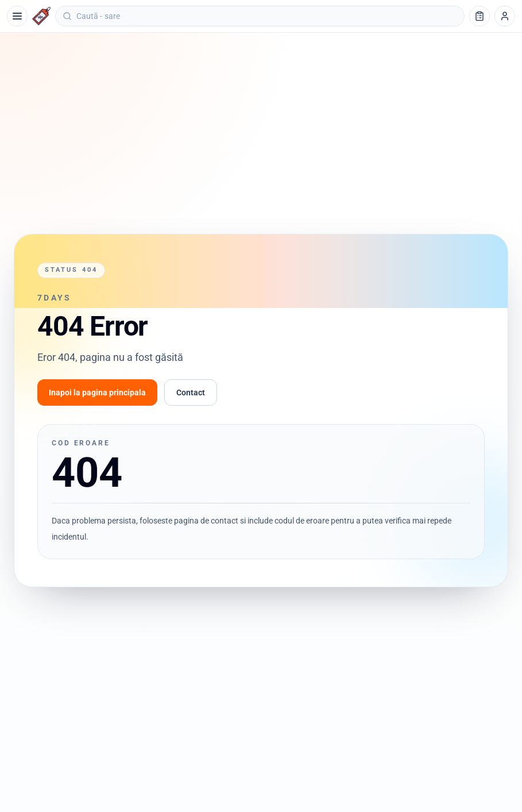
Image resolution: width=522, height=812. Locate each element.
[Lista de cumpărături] (480, 16)
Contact (191, 392)
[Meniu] (17, 16)
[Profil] (505, 16)
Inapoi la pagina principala (97, 392)
